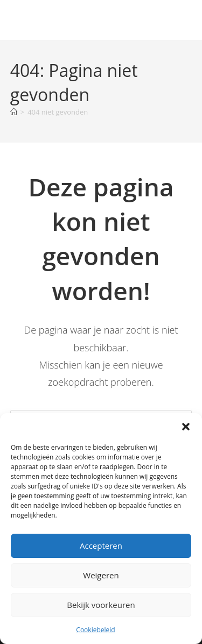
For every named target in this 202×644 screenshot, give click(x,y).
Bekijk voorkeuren (101, 605)
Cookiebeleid (95, 630)
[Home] (14, 112)
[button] (186, 427)
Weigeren (101, 575)
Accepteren (101, 546)
